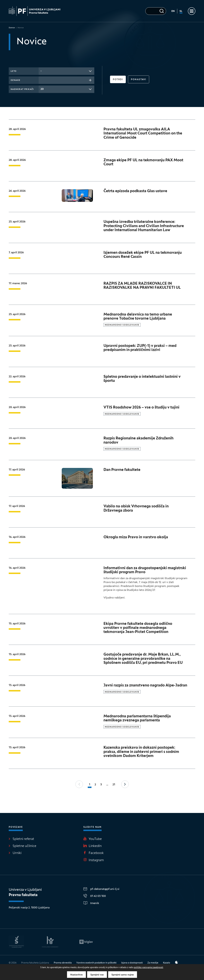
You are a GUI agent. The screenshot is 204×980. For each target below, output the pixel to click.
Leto (14, 71)
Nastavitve (76, 975)
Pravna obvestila (63, 963)
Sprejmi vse (97, 975)
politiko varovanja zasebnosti (148, 968)
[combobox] (66, 71)
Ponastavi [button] (139, 80)
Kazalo (167, 963)
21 (114, 785)
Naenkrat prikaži (22, 89)
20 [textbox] (42, 89)
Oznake (16, 80)
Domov (12, 28)
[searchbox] (41, 80)
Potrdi (118, 80)
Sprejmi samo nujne (123, 975)
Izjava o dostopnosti (132, 963)
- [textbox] (41, 71)
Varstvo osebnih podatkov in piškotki (96, 963)
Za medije (153, 963)
